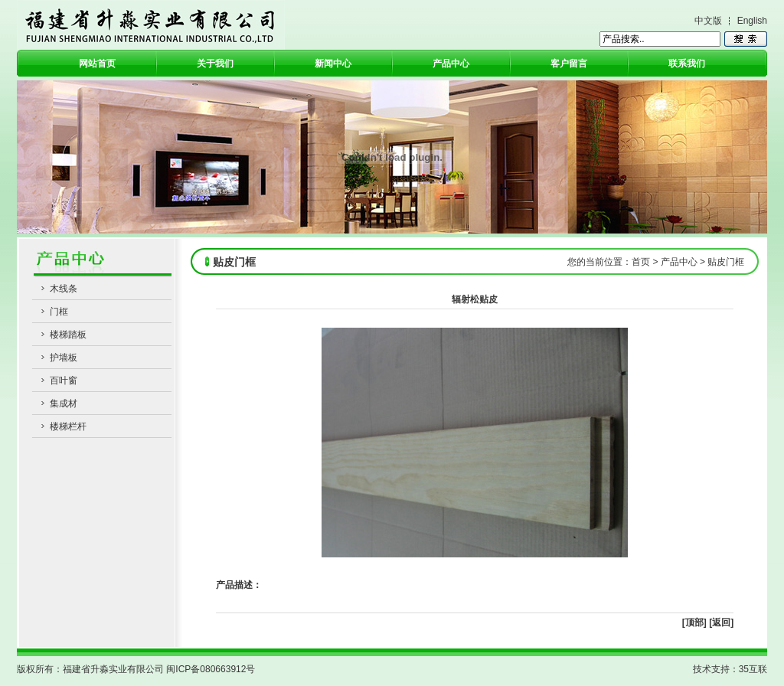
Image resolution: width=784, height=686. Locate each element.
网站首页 (97, 64)
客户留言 (569, 64)
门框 (59, 312)
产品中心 (451, 64)
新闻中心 (333, 64)
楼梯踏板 (68, 335)
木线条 (64, 289)
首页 (641, 262)
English (752, 21)
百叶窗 (64, 381)
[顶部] (694, 622)
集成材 (64, 403)
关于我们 (215, 64)
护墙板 (64, 358)
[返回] (721, 622)
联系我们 (687, 64)
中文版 (708, 21)
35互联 (753, 669)
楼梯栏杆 (68, 426)
